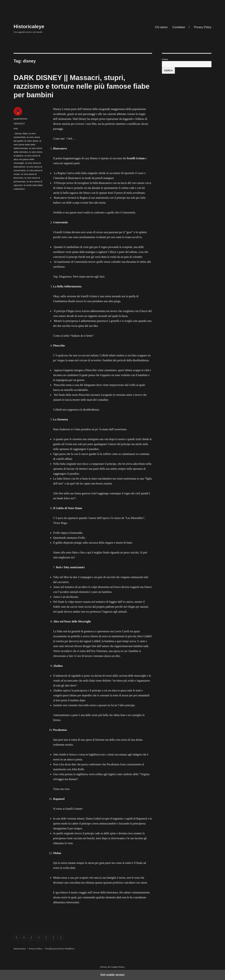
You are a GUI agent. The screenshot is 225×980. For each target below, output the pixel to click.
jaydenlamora (20, 119)
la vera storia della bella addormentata (27, 145)
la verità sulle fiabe (33, 185)
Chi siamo (161, 27)
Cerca (165, 59)
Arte (16, 129)
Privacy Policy (203, 27)
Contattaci (179, 27)
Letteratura (19, 189)
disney (18, 133)
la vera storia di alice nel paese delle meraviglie (27, 159)
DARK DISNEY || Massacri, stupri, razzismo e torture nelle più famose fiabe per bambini (82, 86)
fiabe (25, 133)
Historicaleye (29, 26)
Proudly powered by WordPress (60, 949)
